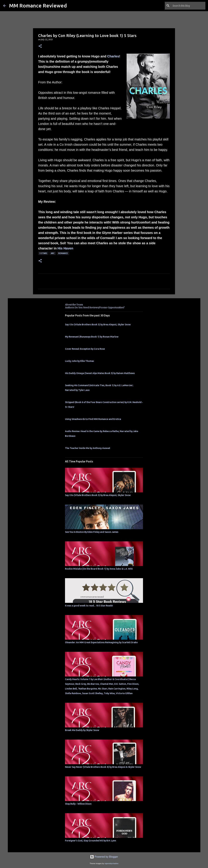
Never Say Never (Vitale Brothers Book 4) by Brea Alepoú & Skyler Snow (103, 767)
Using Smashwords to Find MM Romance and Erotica (93, 419)
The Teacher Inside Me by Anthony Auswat (88, 448)
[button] (40, 46)
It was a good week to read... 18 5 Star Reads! (89, 606)
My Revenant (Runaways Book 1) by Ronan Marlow (92, 337)
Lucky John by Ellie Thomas (79, 361)
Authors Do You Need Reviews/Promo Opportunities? (95, 307)
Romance (63, 253)
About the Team (74, 305)
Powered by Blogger (104, 857)
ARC (53, 253)
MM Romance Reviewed (38, 6)
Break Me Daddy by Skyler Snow (82, 730)
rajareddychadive (111, 863)
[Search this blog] (188, 6)
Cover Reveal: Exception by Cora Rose (85, 349)
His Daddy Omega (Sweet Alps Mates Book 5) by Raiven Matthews (100, 373)
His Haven (65, 248)
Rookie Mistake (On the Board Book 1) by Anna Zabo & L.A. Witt (99, 569)
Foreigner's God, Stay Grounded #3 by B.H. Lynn (91, 841)
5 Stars (43, 253)
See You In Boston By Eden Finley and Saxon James (92, 532)
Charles (113, 56)
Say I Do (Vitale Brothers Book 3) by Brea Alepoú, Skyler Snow (98, 325)
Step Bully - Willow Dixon (78, 804)
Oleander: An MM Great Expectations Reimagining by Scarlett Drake (101, 642)
